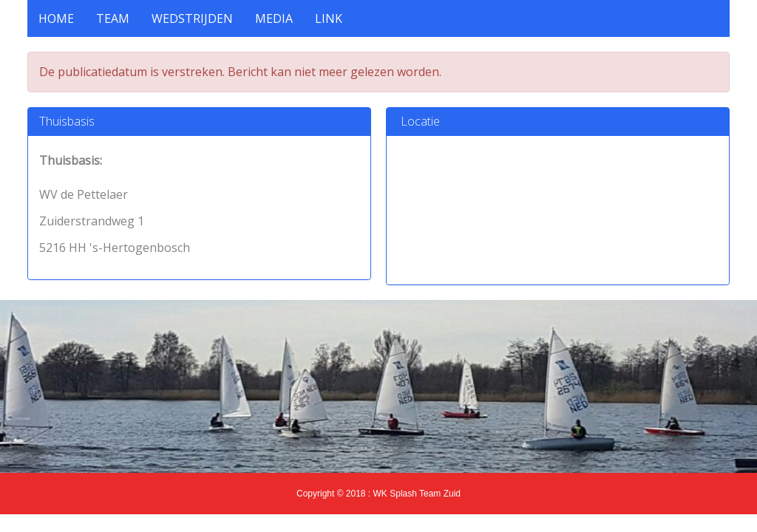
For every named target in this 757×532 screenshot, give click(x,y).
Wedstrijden (192, 18)
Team (113, 18)
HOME (56, 18)
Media (274, 18)
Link (329, 18)
